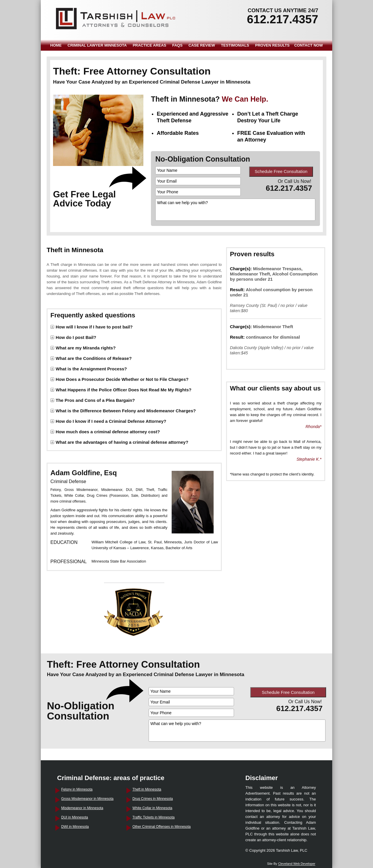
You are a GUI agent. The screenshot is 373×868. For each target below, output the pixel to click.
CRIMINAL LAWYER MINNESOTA (97, 45)
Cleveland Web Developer (297, 864)
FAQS (177, 45)
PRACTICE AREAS (149, 45)
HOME (56, 45)
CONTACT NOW (309, 45)
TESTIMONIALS (235, 45)
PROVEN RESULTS (272, 45)
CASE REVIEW (202, 45)
